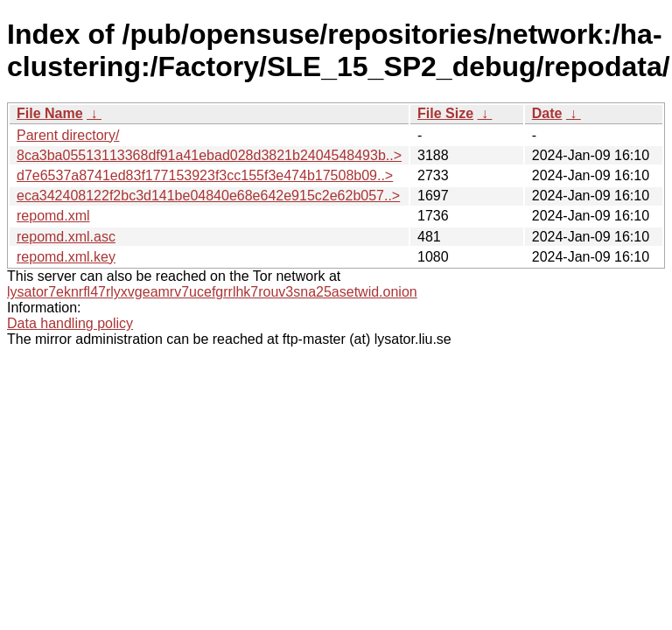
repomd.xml (53, 216)
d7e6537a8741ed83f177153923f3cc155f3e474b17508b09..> (205, 175)
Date (547, 113)
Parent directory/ (68, 135)
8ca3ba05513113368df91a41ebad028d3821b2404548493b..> (209, 155)
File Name (50, 113)
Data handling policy (70, 323)
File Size (445, 113)
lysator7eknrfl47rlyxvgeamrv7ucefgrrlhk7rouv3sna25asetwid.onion (212, 292)
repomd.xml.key (66, 257)
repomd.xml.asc (66, 237)
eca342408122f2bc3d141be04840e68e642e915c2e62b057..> (208, 196)
